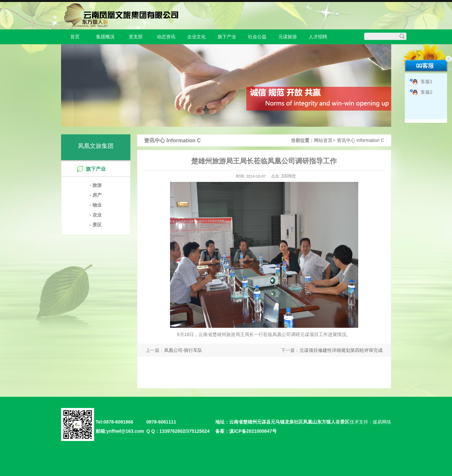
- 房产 (96, 195)
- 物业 (96, 205)
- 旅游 (96, 185)
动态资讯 (166, 37)
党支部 (136, 37)
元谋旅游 (288, 37)
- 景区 (96, 225)
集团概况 (105, 37)
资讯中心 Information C (361, 140)
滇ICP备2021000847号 (253, 431)
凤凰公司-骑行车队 (183, 350)
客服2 (427, 92)
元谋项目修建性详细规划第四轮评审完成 (341, 350)
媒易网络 (382, 422)
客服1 (427, 82)
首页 (75, 37)
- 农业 (96, 215)
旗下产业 (227, 37)
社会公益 (257, 37)
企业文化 (196, 37)
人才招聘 (318, 37)
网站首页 (323, 140)
